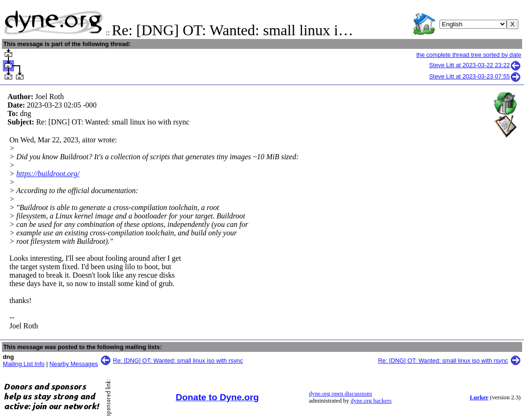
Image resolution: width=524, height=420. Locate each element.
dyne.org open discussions (340, 394)
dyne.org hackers (371, 401)
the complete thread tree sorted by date (469, 55)
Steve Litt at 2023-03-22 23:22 (475, 65)
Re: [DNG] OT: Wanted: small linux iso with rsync (178, 361)
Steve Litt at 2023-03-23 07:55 (475, 76)
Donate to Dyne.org (217, 397)
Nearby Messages (73, 364)
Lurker (479, 397)
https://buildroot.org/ (48, 174)
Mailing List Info (24, 364)
